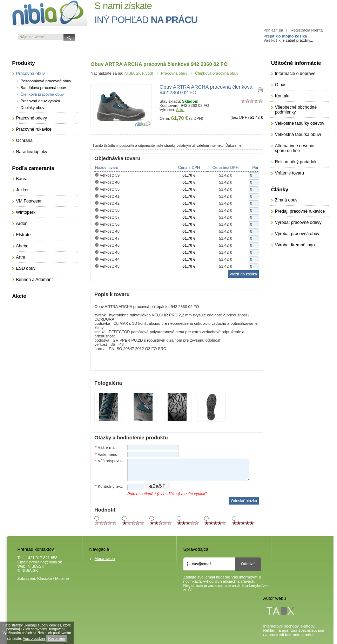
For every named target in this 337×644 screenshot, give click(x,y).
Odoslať (248, 564)
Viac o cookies (34, 639)
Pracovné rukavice (34, 129)
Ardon (22, 224)
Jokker (22, 190)
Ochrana (24, 141)
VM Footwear (29, 201)
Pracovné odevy (32, 118)
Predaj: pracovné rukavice (300, 211)
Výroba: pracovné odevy (298, 222)
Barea (22, 179)
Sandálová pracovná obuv (43, 88)
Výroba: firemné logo (295, 245)
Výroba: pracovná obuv (297, 234)
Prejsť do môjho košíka (285, 36)
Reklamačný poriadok (296, 162)
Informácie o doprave (295, 74)
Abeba (22, 246)
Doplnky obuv (33, 108)
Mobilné (62, 578)
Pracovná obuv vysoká (41, 101)
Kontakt (282, 96)
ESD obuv (26, 268)
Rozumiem (56, 639)
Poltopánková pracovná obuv (46, 81)
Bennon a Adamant (35, 280)
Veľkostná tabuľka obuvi (298, 135)
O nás (281, 85)
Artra (180, 110)
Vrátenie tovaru (289, 173)
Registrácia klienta (307, 30)
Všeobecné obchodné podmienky (296, 110)
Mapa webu (105, 559)
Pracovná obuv (174, 73)
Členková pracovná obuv (217, 73)
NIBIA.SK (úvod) (139, 73)
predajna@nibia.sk (46, 562)
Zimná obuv (286, 200)
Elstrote (23, 235)
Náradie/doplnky (32, 152)
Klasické (45, 578)
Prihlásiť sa (273, 30)
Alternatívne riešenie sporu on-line (295, 148)
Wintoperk (26, 212)
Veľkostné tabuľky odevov (300, 123)
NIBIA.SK (36, 566)
